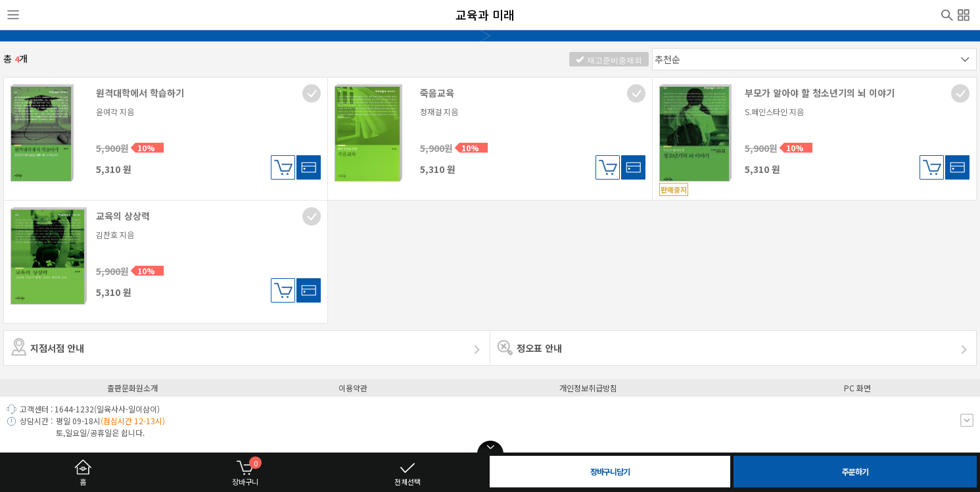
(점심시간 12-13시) (133, 421)
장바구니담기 (283, 167)
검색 (947, 14)
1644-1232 (74, 409)
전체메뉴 (964, 13)
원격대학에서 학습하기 (140, 93)
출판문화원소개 (132, 388)
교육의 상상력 (123, 216)
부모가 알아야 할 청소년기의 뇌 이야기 (820, 93)
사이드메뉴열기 (13, 15)
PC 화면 (857, 388)
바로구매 (309, 167)
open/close (490, 447)
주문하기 (855, 471)
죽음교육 (437, 93)
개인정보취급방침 (588, 388)
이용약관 (353, 388)
